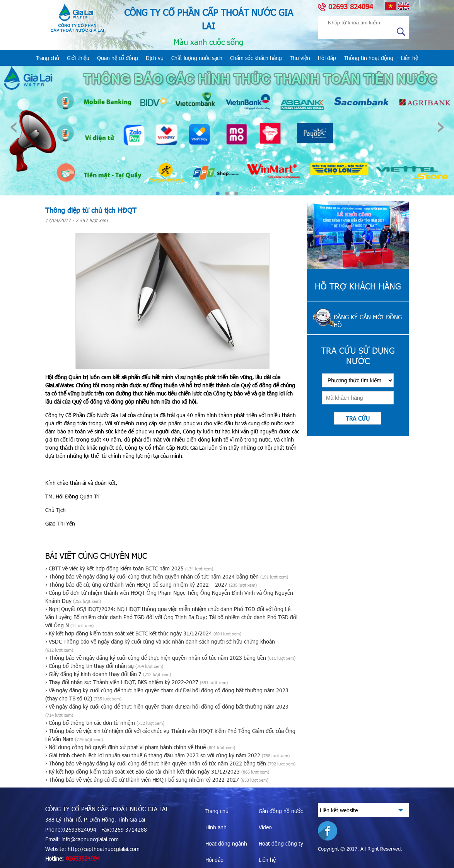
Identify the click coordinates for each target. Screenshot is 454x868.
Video (265, 827)
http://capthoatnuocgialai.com (104, 849)
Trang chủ (48, 58)
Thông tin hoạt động (369, 58)
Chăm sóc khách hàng (256, 58)
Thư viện (300, 58)
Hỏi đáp (327, 58)
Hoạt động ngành (226, 843)
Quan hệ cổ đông (118, 58)
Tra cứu (358, 418)
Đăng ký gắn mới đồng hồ (368, 321)
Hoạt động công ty (281, 843)
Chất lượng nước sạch (197, 58)
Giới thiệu (78, 58)
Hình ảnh (216, 827)
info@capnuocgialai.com (90, 839)
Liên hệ (410, 58)
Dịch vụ (155, 58)
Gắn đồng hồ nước (281, 811)
